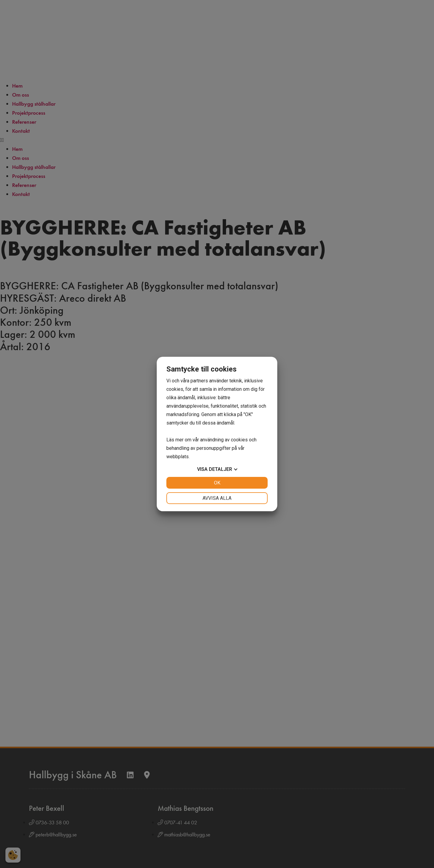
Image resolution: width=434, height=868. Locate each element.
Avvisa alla (217, 498)
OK (217, 483)
